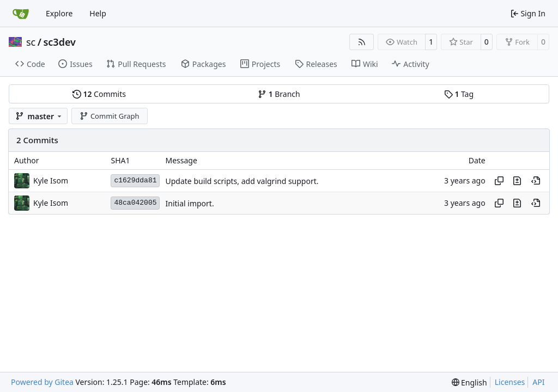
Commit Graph (109, 116)
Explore (59, 13)
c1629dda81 (135, 180)
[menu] (469, 382)
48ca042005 (135, 203)
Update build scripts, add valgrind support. (242, 181)
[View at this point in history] (536, 181)
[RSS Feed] (362, 42)
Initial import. (189, 203)
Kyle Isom (51, 180)
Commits (99, 94)
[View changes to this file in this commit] (517, 181)
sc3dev (59, 42)
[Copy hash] (499, 181)
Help (98, 13)
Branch (279, 94)
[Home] (21, 14)
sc (31, 42)
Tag (459, 94)
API (538, 382)
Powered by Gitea (42, 382)
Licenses (510, 382)
